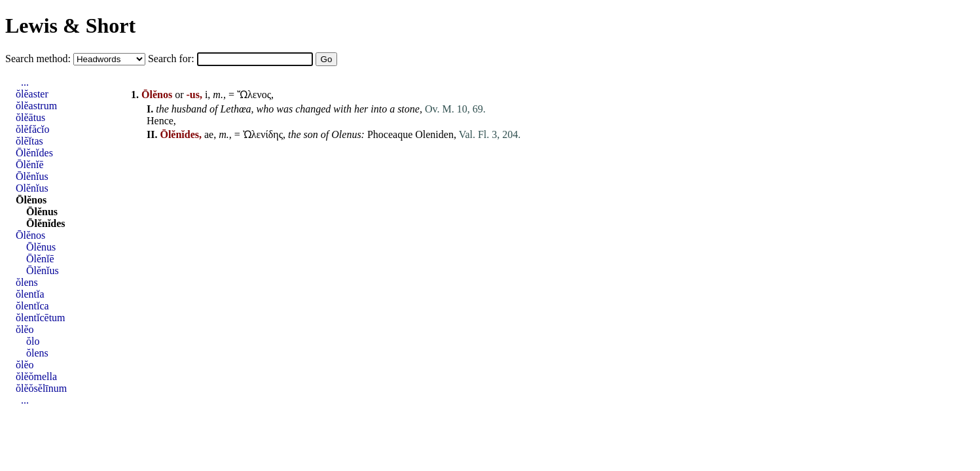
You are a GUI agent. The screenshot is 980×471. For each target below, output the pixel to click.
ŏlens (27, 282)
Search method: (39, 59)
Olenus (346, 134)
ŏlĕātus (30, 117)
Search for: (172, 59)
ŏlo (33, 341)
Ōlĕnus (42, 212)
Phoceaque (390, 134)
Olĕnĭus (32, 188)
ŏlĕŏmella (36, 376)
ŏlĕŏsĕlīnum (41, 388)
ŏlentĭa (30, 294)
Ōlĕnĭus (32, 176)
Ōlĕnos (31, 200)
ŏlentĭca (32, 306)
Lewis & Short (70, 26)
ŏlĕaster (32, 94)
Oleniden (434, 134)
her (361, 109)
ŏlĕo (25, 329)
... (25, 82)
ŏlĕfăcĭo (33, 129)
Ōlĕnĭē (30, 165)
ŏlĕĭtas (29, 141)
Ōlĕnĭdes (34, 153)
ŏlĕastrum (36, 106)
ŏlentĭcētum (41, 318)
